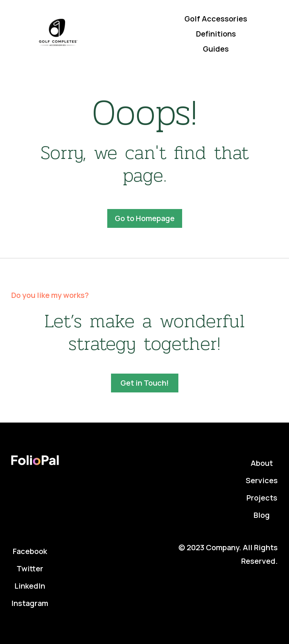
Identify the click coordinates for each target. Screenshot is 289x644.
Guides (216, 49)
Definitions (216, 34)
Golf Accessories (216, 19)
